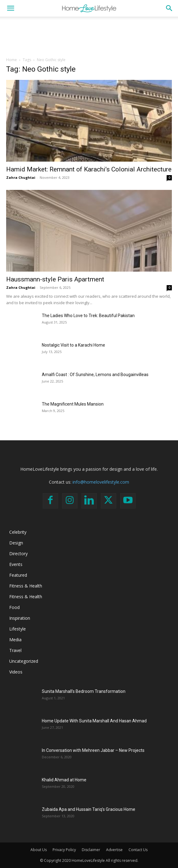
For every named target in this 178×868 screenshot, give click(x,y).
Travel (15, 650)
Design (16, 543)
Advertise (114, 850)
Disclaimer (91, 850)
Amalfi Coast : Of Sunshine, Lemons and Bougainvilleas (95, 375)
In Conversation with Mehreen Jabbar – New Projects (93, 750)
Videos (16, 672)
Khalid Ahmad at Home (64, 780)
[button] (10, 8)
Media (15, 640)
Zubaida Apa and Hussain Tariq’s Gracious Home (89, 809)
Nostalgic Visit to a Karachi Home (73, 345)
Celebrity (18, 532)
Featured (18, 575)
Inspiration (20, 618)
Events (16, 564)
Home (12, 60)
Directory (18, 554)
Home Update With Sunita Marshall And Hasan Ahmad (94, 721)
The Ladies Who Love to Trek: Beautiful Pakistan (88, 316)
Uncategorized (24, 661)
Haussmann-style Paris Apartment (55, 279)
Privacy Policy (64, 850)
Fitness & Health (26, 586)
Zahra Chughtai (21, 177)
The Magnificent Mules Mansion (73, 404)
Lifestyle (18, 629)
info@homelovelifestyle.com (101, 482)
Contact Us (138, 850)
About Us (39, 850)
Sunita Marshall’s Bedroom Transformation (84, 691)
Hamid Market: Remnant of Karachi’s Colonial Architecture (89, 169)
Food (14, 607)
